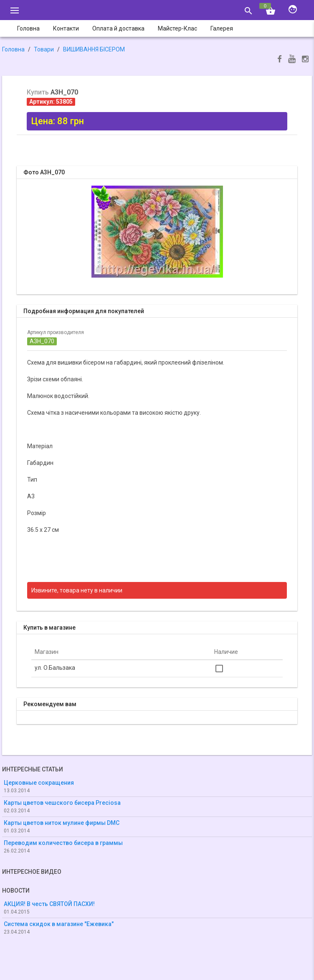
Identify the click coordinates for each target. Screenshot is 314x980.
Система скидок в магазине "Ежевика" (59, 924)
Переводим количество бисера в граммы (63, 843)
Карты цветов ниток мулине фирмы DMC (62, 823)
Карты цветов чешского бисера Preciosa (62, 803)
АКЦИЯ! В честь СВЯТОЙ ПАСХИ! (49, 904)
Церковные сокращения (39, 783)
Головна (13, 49)
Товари (44, 49)
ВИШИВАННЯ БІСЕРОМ (94, 49)
